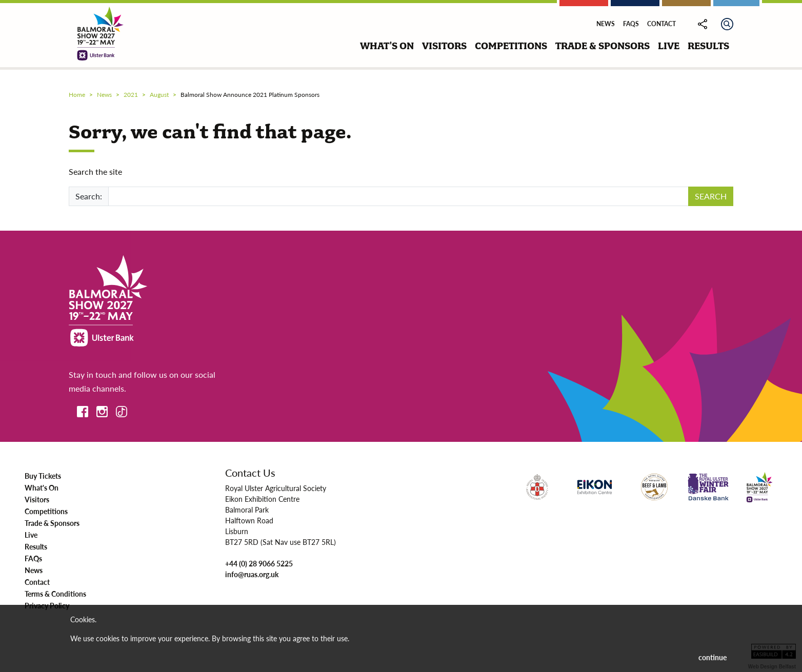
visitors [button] (444, 46)
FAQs (631, 24)
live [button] (669, 46)
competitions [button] (511, 46)
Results (36, 546)
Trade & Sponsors (52, 523)
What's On (42, 487)
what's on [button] (387, 46)
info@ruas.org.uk (252, 574)
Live (31, 535)
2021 (131, 95)
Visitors (37, 499)
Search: (89, 196)
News (606, 24)
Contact (661, 24)
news (104, 95)
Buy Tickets (43, 476)
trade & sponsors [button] (603, 46)
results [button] (708, 46)
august (159, 95)
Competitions (46, 511)
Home (77, 95)
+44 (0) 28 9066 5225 (259, 563)
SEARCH (711, 196)
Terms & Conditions (55, 594)
